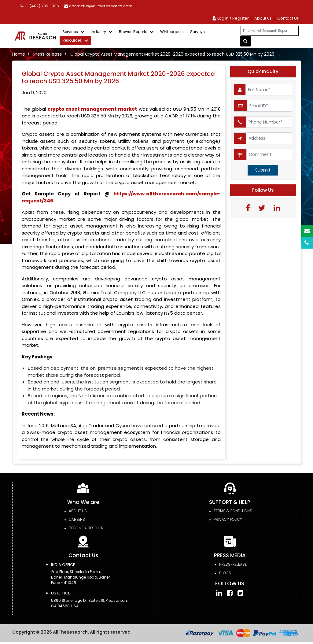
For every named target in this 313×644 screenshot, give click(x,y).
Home (19, 54)
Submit (263, 170)
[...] (270, 31)
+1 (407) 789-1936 (40, 6)
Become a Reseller (86, 528)
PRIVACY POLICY (228, 519)
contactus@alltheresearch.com (98, 6)
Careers (77, 519)
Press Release (48, 54)
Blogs (225, 573)
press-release (233, 564)
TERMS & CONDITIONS (233, 511)
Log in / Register (230, 18)
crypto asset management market (92, 109)
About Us (78, 511)
